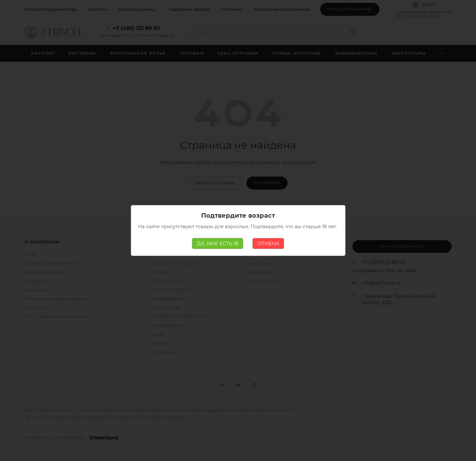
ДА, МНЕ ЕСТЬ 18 (218, 243)
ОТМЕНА (268, 243)
